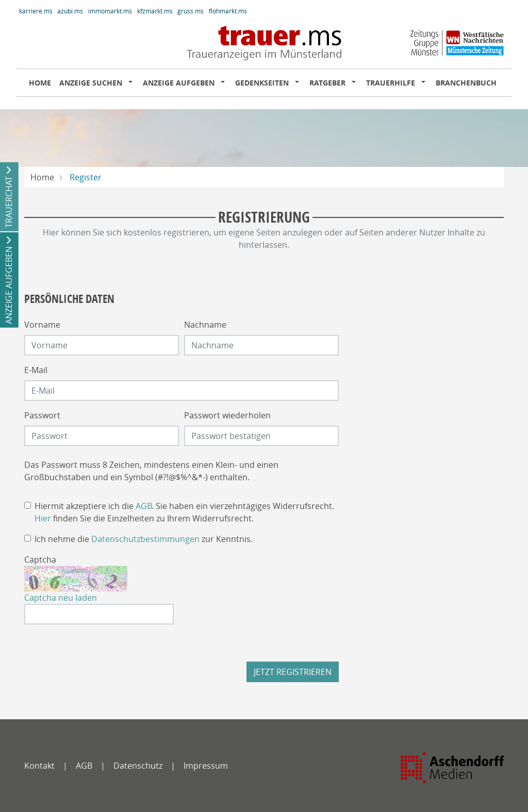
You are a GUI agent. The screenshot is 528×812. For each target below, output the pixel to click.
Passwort (42, 415)
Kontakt (39, 766)
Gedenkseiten (262, 83)
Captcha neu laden (61, 598)
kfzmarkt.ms (155, 11)
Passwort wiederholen (227, 415)
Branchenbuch (466, 83)
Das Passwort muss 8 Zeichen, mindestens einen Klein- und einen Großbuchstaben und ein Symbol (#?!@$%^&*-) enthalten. (151, 471)
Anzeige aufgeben (179, 83)
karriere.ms (36, 11)
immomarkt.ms (110, 11)
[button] (133, 83)
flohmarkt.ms (228, 11)
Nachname (205, 325)
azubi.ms (70, 11)
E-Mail (36, 370)
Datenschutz (138, 766)
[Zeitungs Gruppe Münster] (452, 768)
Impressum (206, 766)
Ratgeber (327, 83)
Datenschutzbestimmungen (145, 539)
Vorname (42, 325)
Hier (43, 518)
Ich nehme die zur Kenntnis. (144, 539)
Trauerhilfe (391, 83)
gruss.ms (191, 11)
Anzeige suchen (91, 83)
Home (40, 83)
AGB (144, 506)
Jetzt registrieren (293, 672)
